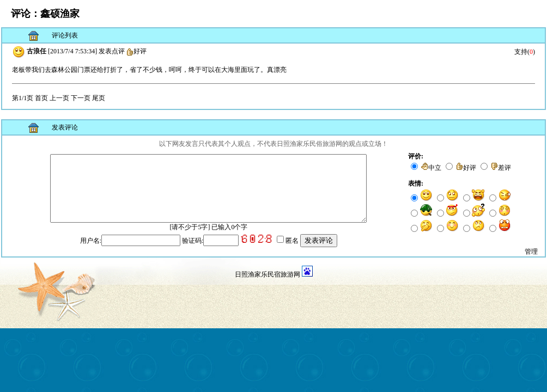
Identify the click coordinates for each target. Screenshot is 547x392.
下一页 (81, 98)
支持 (521, 52)
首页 (41, 98)
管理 (531, 260)
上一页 (59, 98)
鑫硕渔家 (60, 14)
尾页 (99, 98)
